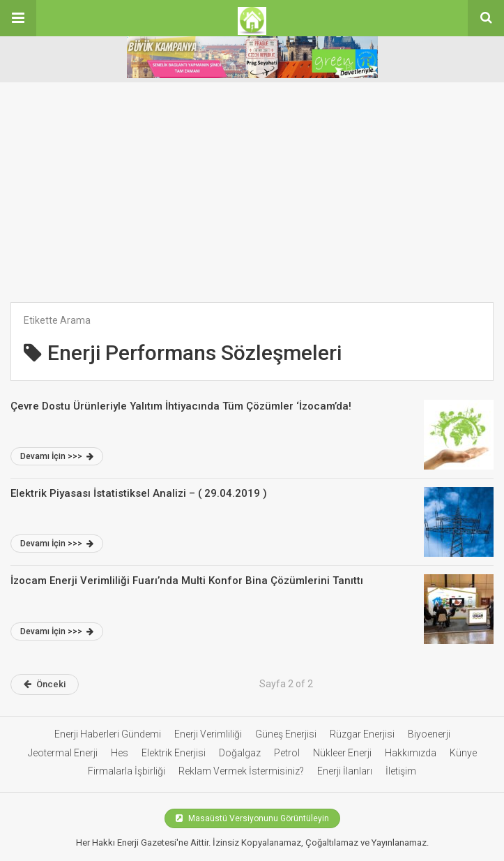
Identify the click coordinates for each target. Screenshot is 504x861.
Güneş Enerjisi (286, 734)
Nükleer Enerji (342, 753)
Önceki (45, 684)
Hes (120, 753)
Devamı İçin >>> (57, 456)
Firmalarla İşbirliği (127, 771)
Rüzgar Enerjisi (362, 734)
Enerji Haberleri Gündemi (108, 734)
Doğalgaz (240, 753)
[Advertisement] (252, 197)
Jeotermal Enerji (63, 753)
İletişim (401, 771)
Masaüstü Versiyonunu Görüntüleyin (252, 818)
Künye (463, 753)
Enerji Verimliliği (208, 734)
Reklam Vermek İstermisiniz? (241, 771)
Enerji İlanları (345, 771)
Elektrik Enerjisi (174, 753)
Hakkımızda (411, 753)
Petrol (287, 753)
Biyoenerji (429, 734)
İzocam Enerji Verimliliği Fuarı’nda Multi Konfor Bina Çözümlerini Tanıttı (187, 581)
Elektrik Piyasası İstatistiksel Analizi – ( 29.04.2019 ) (139, 493)
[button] (18, 18)
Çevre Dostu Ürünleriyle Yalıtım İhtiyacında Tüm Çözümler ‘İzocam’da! (181, 406)
